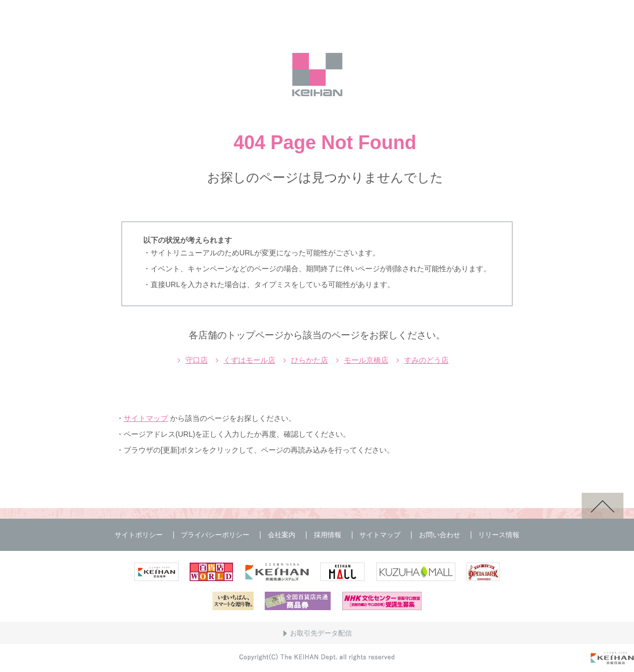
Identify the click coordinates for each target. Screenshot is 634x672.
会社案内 (282, 535)
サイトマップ (146, 418)
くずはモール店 (249, 360)
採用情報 (328, 535)
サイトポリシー (139, 535)
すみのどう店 (426, 360)
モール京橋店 (366, 360)
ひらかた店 (310, 360)
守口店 (197, 360)
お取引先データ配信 (321, 633)
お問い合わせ (440, 535)
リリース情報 (499, 535)
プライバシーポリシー (215, 535)
